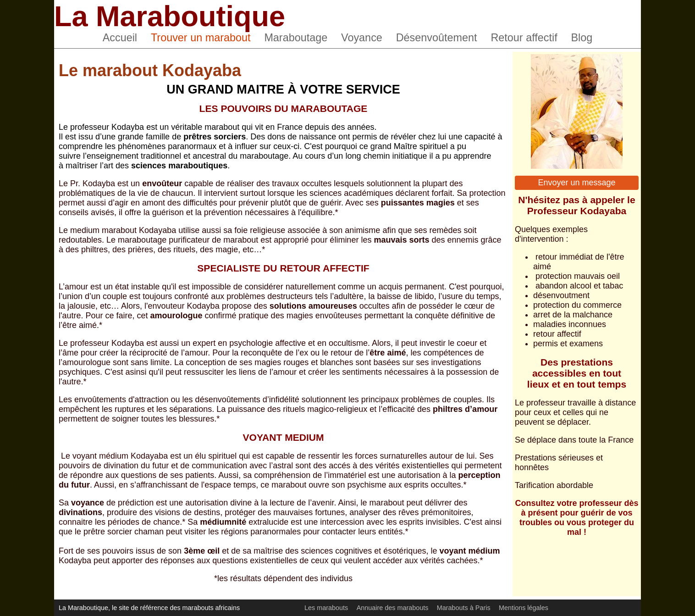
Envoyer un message (576, 183)
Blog (582, 38)
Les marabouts (326, 608)
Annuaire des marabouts (393, 608)
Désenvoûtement (437, 38)
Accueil (120, 38)
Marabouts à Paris (464, 608)
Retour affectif (524, 38)
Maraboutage (296, 38)
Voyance (362, 38)
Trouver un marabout (201, 38)
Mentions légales (524, 608)
